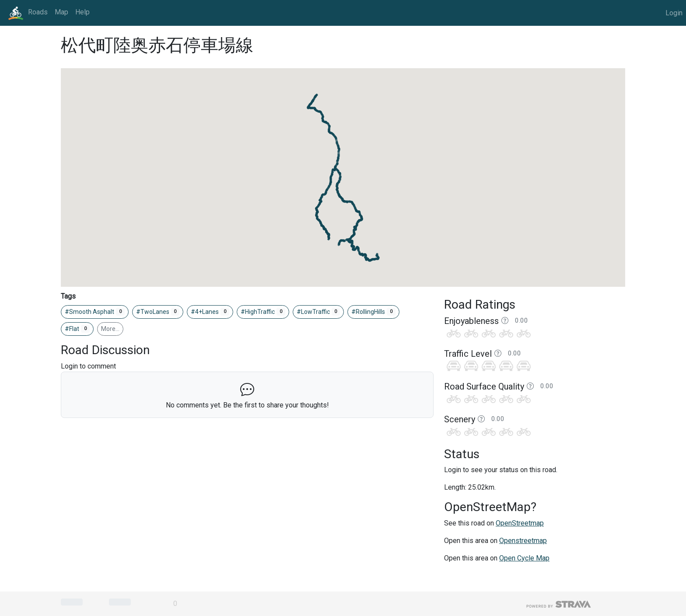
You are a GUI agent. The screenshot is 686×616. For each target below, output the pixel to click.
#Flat (77, 329)
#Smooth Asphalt (95, 312)
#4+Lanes (210, 312)
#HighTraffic (263, 312)
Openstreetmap (523, 541)
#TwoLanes (158, 312)
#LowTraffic (318, 312)
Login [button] (674, 13)
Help (82, 12)
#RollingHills (373, 312)
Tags (68, 296)
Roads (38, 12)
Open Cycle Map (524, 558)
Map (61, 12)
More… (110, 329)
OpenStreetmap (520, 523)
